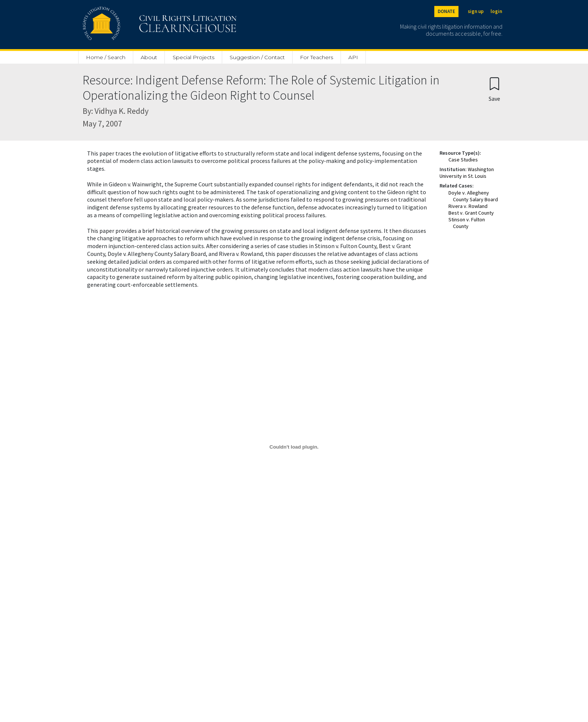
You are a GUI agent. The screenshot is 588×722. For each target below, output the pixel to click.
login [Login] (496, 11)
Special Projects (194, 57)
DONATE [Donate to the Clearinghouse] (446, 11)
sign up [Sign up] (476, 11)
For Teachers (317, 57)
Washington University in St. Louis (467, 173)
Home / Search (106, 57)
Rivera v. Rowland (468, 206)
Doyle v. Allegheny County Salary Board (473, 196)
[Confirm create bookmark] (494, 89)
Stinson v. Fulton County (467, 223)
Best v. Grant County (471, 213)
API (353, 57)
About (149, 57)
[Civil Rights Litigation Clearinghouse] (138, 25)
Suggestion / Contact (257, 57)
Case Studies (463, 160)
